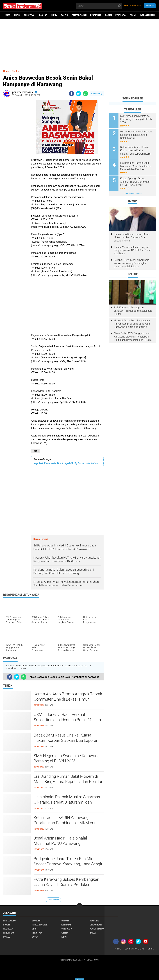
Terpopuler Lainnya (133, 194)
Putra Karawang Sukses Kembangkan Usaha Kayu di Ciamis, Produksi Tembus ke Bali (66, 885)
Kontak (150, 949)
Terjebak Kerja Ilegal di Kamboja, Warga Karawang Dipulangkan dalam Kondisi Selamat (132, 263)
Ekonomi (36, 921)
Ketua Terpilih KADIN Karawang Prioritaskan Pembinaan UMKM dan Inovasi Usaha (65, 823)
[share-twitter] (78, 94)
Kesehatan (121, 15)
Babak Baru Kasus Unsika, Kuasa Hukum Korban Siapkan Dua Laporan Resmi (66, 740)
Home (7, 15)
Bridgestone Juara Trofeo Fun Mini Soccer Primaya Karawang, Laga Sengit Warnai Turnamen (68, 864)
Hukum (54, 15)
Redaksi (118, 949)
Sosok (35, 937)
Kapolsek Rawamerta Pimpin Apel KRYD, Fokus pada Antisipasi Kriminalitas (67, 463)
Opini (35, 929)
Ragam (108, 15)
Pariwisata (66, 929)
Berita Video (9, 921)
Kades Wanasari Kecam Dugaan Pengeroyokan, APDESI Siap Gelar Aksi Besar (132, 250)
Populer (150, 6)
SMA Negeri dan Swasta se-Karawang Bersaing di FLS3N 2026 (67, 758)
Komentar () (97, 94)
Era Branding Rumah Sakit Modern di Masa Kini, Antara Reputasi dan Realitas (68, 779)
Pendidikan (96, 15)
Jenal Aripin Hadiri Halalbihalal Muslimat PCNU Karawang (60, 841)
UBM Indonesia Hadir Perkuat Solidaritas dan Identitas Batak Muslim (67, 717)
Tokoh (64, 937)
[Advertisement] (79, 43)
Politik (65, 15)
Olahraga (8, 929)
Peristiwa (29, 15)
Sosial (133, 15)
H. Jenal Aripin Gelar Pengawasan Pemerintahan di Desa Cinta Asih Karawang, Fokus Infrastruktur (133, 324)
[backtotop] (79, 906)
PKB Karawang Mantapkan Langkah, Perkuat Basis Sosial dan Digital (133, 311)
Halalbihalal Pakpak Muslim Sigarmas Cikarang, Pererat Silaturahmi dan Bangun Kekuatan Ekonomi (67, 802)
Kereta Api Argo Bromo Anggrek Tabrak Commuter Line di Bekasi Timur (68, 697)
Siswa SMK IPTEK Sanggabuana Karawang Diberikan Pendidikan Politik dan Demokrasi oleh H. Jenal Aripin (133, 337)
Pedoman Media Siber (134, 949)
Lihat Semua (53, 900)
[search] (99, 6)
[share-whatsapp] (85, 94)
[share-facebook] (72, 94)
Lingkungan (96, 925)
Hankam (65, 921)
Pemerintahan (79, 15)
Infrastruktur (148, 15)
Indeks (17, 15)
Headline (42, 15)
